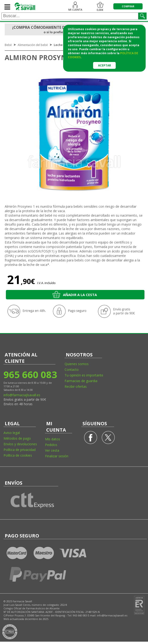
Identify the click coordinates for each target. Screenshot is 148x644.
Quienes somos (77, 364)
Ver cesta (52, 450)
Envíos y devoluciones (20, 444)
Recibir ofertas (76, 386)
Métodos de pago (17, 438)
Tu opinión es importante (84, 375)
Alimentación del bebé (33, 45)
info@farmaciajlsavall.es (22, 395)
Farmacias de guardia (81, 381)
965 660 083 (30, 374)
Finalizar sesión (57, 456)
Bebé (8, 45)
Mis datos (53, 439)
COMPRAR (128, 6)
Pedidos (51, 445)
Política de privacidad (20, 450)
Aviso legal (12, 433)
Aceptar (105, 65)
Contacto (72, 369)
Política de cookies (18, 455)
